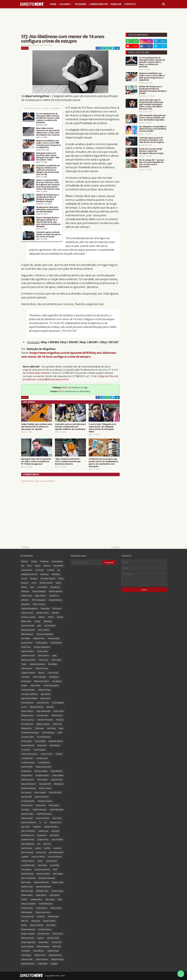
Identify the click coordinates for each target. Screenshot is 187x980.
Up (58, 570)
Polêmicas (44, 561)
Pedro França (56, 908)
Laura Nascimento (56, 852)
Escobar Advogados (42, 647)
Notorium (25, 591)
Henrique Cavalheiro (30, 694)
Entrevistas (45, 608)
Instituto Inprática (51, 827)
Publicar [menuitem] (116, 4)
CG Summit (26, 750)
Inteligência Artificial (29, 574)
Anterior (26, 547)
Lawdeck (25, 857)
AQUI (65, 387)
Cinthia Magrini (42, 643)
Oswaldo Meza (36, 899)
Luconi (24, 707)
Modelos (34, 579)
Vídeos (24, 587)
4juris (61, 728)
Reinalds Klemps (56, 600)
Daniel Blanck (56, 643)
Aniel (60, 733)
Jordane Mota (43, 840)
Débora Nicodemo (42, 681)
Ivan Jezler (55, 831)
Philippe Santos (27, 715)
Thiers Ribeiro (39, 951)
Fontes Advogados (51, 686)
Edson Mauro (43, 780)
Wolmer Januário (28, 964)
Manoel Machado (28, 630)
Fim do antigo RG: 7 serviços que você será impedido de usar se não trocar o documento (152, 163)
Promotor (41, 917)
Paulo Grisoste (27, 908)
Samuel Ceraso (53, 938)
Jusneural (57, 848)
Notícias (25, 48)
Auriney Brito (27, 741)
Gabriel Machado (57, 810)
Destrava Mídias (41, 771)
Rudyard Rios (27, 728)
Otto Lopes (50, 899)
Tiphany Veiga (53, 951)
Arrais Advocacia (44, 737)
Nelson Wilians (27, 711)
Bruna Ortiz (42, 745)
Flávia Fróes (41, 805)
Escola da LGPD (55, 792)
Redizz (24, 925)
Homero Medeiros (29, 822)
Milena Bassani (27, 634)
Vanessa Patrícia (55, 955)
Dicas (30, 566)
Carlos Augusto (39, 750)
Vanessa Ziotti (27, 959)
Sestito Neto (43, 942)
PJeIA (60, 899)
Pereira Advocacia (43, 912)
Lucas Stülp (55, 865)
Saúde (58, 583)
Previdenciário (43, 715)
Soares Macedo (28, 947)
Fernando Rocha (28, 801)
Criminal (51, 570)
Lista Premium (51, 861)
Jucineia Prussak (28, 626)
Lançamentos (27, 570)
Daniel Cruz (26, 647)
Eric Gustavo (26, 792)
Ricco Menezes (27, 724)
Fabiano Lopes (27, 613)
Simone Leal (56, 942)
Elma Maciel (59, 784)
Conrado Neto (27, 758)
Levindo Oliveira (28, 861)
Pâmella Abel (53, 917)
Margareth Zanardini (47, 878)
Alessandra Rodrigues (30, 733)
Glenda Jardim (27, 818)
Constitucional (42, 758)
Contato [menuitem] (130, 4)
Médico (42, 617)
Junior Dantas (27, 848)
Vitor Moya (51, 728)
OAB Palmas (54, 895)
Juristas (38, 848)
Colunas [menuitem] (65, 4)
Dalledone (56, 574)
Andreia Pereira (42, 668)
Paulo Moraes (42, 908)
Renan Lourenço (28, 720)
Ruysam (41, 938)
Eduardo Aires (57, 780)
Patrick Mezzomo (46, 904)
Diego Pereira (27, 775)
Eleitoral (47, 566)
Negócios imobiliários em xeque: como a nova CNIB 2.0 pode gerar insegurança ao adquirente (49, 144)
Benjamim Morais (56, 741)
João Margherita (28, 844)
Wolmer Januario (56, 591)
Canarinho (26, 677)
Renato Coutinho (37, 925)
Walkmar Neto (39, 638)
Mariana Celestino (28, 660)
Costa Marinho (44, 763)
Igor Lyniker (46, 694)
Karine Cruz (41, 852)
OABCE (24, 899)
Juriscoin (25, 583)
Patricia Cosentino (29, 904)
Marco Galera (44, 630)
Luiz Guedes (26, 870)
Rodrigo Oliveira (45, 929)
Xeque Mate (43, 964)
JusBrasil (55, 613)
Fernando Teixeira (45, 801)
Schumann (25, 604)
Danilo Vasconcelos (43, 767)
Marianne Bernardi (41, 882)
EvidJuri (24, 686)
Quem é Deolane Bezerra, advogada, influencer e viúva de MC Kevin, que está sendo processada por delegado (49, 222)
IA (40, 822)
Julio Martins (58, 566)
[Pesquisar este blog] (87, 562)
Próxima (115, 547)
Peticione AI (44, 660)
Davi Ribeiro (54, 677)
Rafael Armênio (49, 921)
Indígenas (37, 827)
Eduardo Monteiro (29, 784)
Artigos (34, 561)
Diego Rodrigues (39, 591)
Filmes (61, 579)
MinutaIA (50, 707)
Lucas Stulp (42, 865)
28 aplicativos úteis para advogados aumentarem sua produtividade (48, 209)
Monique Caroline (28, 617)
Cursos (24, 579)
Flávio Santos (54, 805)
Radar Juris (36, 921)
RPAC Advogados (39, 600)
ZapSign (54, 964)
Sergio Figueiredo (28, 942)
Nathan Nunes (27, 895)
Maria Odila (26, 882)
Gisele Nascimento (44, 814)
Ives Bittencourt (28, 835)
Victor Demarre (42, 959)
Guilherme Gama (28, 656)
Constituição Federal (38, 373)
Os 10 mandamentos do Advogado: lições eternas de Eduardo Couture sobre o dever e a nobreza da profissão (48, 118)
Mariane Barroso (37, 707)
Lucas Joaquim (58, 703)
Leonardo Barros (55, 857)
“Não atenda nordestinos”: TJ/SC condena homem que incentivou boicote (68, 461)
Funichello (25, 810)
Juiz (39, 844)
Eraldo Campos (45, 788)
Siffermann (39, 728)
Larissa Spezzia (27, 703)
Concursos (40, 570)
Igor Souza (26, 827)
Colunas (59, 754)
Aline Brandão (54, 638)
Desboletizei (26, 771)
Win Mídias (53, 664)
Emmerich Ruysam (29, 788)
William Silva (26, 621)
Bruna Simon (55, 745)
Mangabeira (55, 587)
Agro (32, 587)
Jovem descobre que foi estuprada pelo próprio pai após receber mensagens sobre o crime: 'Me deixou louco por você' (151, 104)
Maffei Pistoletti (27, 874)
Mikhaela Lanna (42, 891)
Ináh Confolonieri (28, 831)
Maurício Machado (43, 887)
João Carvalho (57, 840)
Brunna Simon (27, 643)
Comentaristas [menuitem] (98, 4)
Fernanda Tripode (48, 579)
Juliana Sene (45, 698)
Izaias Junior (42, 835)
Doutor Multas (58, 775)
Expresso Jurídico (42, 797)
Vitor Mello (26, 638)
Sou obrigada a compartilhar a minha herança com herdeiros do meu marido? (153, 129)
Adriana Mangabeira (29, 608)
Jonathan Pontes (28, 840)
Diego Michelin (57, 771)
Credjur (37, 621)
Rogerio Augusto (43, 724)
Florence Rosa (27, 805)
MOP (55, 870)
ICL (46, 822)
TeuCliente (26, 951)
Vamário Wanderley (37, 664)
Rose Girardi (58, 934)
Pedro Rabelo (27, 912)
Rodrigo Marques (28, 929)
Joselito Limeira (43, 613)
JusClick (47, 848)
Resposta (60, 720)
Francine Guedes (28, 690)
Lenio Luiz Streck (38, 857)
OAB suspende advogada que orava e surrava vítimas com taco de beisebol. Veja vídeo (152, 118)
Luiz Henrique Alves (42, 870)
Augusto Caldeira (28, 673)
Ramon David (57, 715)
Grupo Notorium (43, 818)
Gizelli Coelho (43, 651)
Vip (23, 566)
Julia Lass (47, 844)
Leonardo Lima (43, 703)
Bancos (41, 673)
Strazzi (38, 566)
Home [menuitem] (53, 4)
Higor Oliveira (41, 596)
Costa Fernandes (28, 763)
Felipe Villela (35, 686)
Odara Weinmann (43, 711)
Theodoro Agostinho (45, 634)
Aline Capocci (27, 668)
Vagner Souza (40, 955)
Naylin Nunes (41, 895)
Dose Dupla (26, 681)
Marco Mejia (58, 874)
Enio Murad (57, 681)
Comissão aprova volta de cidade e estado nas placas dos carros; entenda (48, 234)
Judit (39, 626)
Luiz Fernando (50, 626)
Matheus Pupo (27, 887)
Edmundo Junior (28, 780)
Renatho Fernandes (45, 720)
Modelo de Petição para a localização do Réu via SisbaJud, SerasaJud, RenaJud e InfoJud (48, 198)
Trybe (24, 664)
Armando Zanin (28, 737)
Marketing (44, 574)
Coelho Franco (47, 754)
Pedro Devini (59, 711)
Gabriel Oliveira (28, 651)
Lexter (40, 861)
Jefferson (25, 600)
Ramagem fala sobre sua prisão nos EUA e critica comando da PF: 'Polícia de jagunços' (36, 461)
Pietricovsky (56, 660)
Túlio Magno (26, 955)
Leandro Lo (54, 596)
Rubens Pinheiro (28, 938)
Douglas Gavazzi (42, 775)
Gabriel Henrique (40, 810)
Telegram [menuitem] (80, 4)
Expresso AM (26, 797)
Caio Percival (53, 673)
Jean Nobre (54, 835)
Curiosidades (57, 561)
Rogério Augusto (28, 934)
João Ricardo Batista (29, 698)
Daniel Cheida (27, 767)
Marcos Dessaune (28, 878)
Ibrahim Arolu (56, 822)
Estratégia (48, 621)
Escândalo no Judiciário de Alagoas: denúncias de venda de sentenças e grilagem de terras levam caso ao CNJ (48, 170)
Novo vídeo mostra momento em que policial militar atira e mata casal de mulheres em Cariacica (48, 132)
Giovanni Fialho (27, 814)
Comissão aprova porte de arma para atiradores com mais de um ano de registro (152, 140)
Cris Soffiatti (42, 587)
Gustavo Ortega (44, 690)
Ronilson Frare (44, 934)
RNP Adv (25, 921)
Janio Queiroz (43, 656)
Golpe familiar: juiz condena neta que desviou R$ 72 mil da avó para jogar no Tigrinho (37, 427)
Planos (51, 617)
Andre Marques (48, 733)
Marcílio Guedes (46, 583)
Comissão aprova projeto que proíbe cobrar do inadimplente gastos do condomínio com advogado (103, 463)
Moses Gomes (57, 891)
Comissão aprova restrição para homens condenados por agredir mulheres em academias (70, 427)
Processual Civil (28, 917)
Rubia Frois (57, 724)
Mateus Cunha (58, 882)
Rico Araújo (51, 925)
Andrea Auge (27, 596)
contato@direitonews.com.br (52, 379)
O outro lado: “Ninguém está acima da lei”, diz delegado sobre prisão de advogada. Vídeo (102, 428)
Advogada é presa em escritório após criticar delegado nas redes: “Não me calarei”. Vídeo (48, 156)
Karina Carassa (27, 852)
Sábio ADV (57, 947)
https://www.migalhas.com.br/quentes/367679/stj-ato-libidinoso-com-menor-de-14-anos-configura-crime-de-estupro (69, 355)
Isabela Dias (43, 831)
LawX (54, 656)
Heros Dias (57, 818)
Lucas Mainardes (28, 865)
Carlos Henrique (39, 677)
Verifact (60, 617)
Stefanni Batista (43, 947)
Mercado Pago (27, 891)
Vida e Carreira (39, 604)
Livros (34, 583)
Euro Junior (57, 608)
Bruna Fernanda (28, 745)
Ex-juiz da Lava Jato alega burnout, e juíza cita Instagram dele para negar (151, 151)
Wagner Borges (58, 959)
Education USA (45, 784)
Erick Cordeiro (40, 792)
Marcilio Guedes (43, 874)
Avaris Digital (40, 741)
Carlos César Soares (29, 754)
